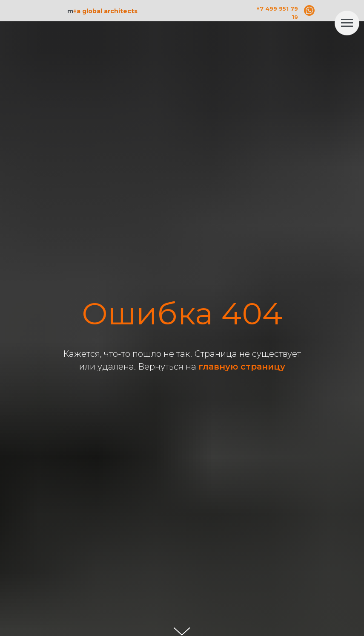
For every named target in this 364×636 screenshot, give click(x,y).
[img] (309, 10)
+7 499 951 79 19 (277, 13)
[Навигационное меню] (347, 23)
